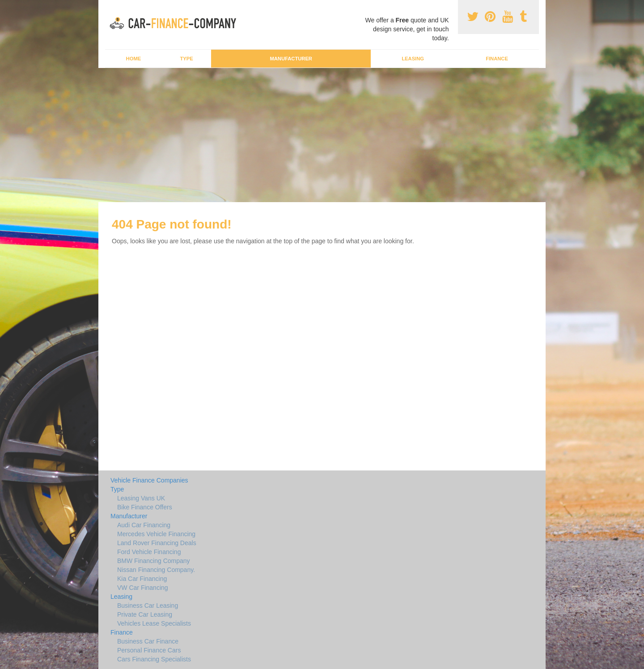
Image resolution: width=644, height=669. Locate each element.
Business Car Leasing (148, 605)
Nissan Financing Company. (156, 570)
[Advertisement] (322, 135)
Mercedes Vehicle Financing (156, 534)
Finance (497, 59)
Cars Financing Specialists (154, 659)
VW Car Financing (143, 588)
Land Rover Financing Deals (157, 543)
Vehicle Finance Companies (149, 480)
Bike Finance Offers (145, 507)
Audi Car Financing (144, 525)
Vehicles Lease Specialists (154, 623)
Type (186, 59)
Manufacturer (291, 59)
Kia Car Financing (142, 579)
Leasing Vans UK (141, 498)
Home (134, 59)
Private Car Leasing (145, 614)
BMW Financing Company (154, 561)
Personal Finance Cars (149, 650)
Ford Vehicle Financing (149, 552)
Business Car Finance (148, 641)
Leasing (413, 59)
